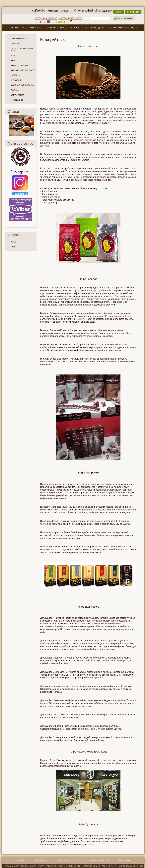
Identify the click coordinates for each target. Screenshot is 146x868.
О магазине (73, 34)
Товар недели (40, 860)
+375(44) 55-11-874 (71, 18)
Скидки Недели (19, 38)
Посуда (15, 90)
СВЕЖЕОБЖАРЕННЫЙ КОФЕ (22, 49)
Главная (13, 28)
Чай (13, 60)
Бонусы (76, 28)
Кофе (13, 55)
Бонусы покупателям (69, 860)
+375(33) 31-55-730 (46, 18)
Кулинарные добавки (23, 85)
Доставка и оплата (56, 28)
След (35, 125)
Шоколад (16, 80)
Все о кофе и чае (32, 28)
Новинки (16, 43)
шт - (126, 19)
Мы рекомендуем (94, 28)
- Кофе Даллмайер (50, 197)
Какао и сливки (19, 65)
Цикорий (16, 75)
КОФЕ (13, 242)
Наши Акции (17, 100)
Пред (7, 125)
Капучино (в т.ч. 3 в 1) (22, 70)
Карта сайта (17, 95)
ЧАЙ (13, 247)
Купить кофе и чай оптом (123, 28)
